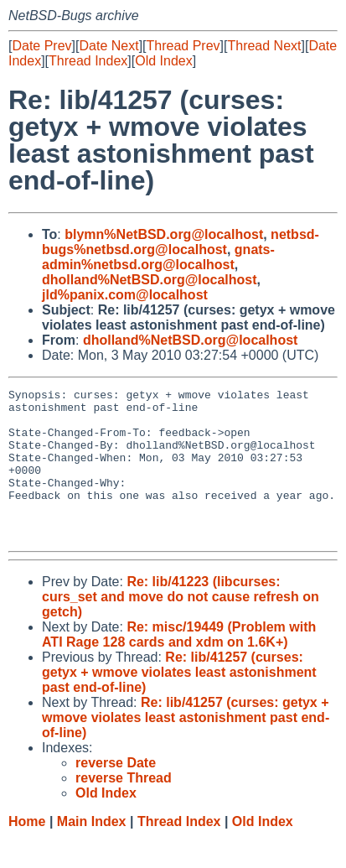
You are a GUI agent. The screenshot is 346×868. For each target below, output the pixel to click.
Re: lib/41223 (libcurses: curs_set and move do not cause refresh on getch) (181, 627)
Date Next (108, 46)
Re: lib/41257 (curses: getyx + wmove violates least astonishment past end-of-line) (179, 702)
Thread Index (88, 61)
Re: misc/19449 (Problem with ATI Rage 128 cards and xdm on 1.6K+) (179, 665)
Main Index (92, 852)
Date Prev (41, 46)
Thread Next (264, 46)
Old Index (163, 61)
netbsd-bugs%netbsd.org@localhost (181, 242)
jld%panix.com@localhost (125, 295)
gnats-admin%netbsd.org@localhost (158, 257)
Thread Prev (183, 46)
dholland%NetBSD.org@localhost (150, 280)
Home (27, 852)
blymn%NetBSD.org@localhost (164, 234)
